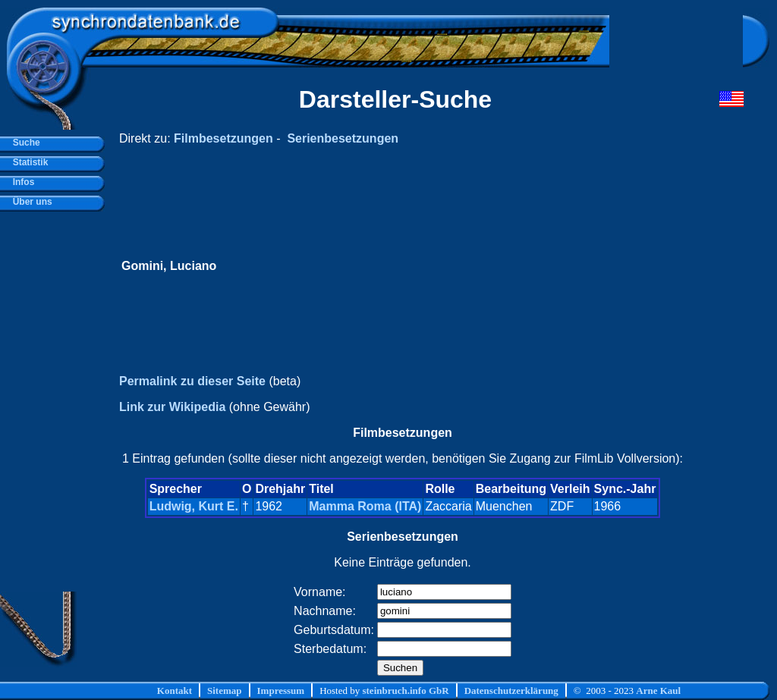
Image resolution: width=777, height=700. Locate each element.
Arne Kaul (658, 691)
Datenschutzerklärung (511, 691)
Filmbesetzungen (223, 138)
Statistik (28, 162)
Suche (24, 143)
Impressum (281, 691)
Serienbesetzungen (343, 138)
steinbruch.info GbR (405, 691)
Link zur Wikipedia (172, 407)
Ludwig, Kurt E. (194, 506)
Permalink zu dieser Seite (192, 381)
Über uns (30, 202)
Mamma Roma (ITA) (365, 506)
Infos (21, 182)
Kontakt (175, 691)
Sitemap (225, 691)
